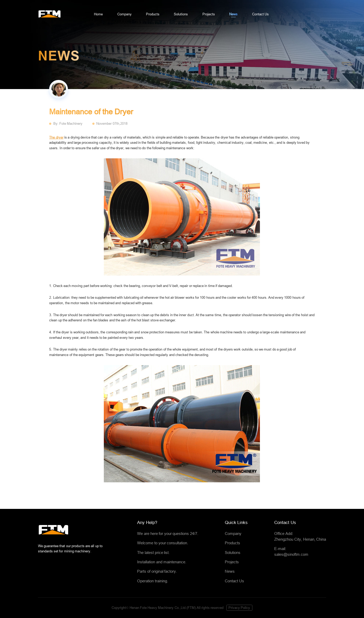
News (233, 14)
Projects (209, 14)
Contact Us (260, 14)
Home (98, 14)
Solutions (181, 14)
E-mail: (300, 552)
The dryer (56, 137)
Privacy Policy (239, 608)
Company (124, 14)
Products (153, 14)
